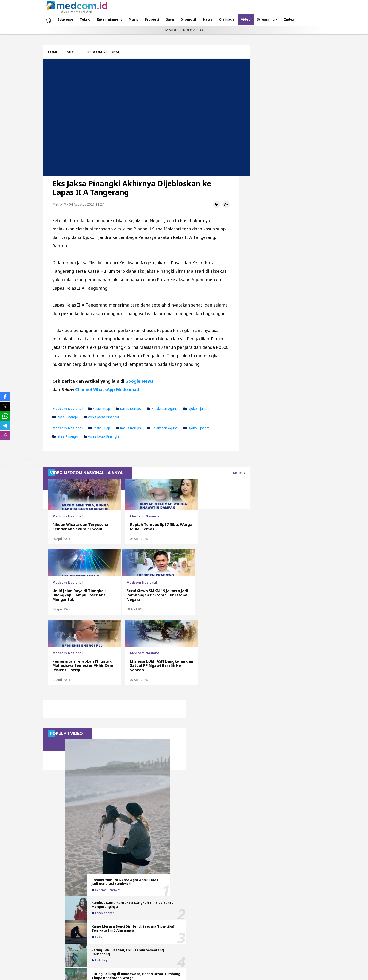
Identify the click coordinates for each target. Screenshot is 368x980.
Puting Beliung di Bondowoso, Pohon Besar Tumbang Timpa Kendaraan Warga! (296, 227)
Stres (276, 186)
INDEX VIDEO (192, 30)
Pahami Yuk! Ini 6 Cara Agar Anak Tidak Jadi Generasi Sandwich (299, 127)
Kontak (151, 940)
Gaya (161, 19)
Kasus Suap (90, 395)
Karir (331, 940)
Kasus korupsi (119, 395)
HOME (44, 52)
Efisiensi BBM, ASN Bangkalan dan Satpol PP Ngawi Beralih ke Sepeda (200, 582)
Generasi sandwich (285, 135)
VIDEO (63, 52)
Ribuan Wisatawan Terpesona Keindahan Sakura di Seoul (64, 511)
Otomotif (179, 19)
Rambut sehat (282, 159)
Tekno (76, 19)
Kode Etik (285, 940)
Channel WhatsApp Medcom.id (98, 376)
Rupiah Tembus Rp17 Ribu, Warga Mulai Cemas (134, 514)
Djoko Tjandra (187, 395)
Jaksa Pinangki (56, 404)
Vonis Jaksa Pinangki (92, 404)
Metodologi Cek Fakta (254, 940)
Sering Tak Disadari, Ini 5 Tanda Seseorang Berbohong (298, 201)
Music (124, 19)
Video (237, 19)
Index (280, 19)
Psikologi (279, 209)
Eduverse (56, 19)
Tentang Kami (127, 940)
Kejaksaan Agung (153, 395)
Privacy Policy (310, 940)
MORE (222, 460)
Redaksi (169, 940)
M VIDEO (172, 30)
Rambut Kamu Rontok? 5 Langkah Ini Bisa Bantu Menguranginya (299, 150)
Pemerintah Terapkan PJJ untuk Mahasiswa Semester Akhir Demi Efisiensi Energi (133, 580)
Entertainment (100, 19)
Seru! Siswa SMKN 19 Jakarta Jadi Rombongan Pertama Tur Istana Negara (69, 582)
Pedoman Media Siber (213, 940)
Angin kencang (283, 237)
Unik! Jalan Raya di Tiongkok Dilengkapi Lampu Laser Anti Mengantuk (196, 509)
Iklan (186, 940)
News (199, 19)
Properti (143, 19)
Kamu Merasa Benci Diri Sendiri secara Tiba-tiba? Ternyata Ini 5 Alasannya (298, 176)
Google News (130, 368)
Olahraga (218, 19)
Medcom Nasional (58, 395)
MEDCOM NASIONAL (94, 52)
